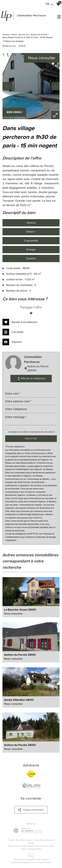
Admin (24, 849)
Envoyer (31, 439)
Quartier (31, 258)
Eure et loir (24, 35)
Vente (14, 35)
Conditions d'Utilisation (35, 537)
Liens (51, 846)
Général (31, 223)
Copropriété (31, 241)
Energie (31, 250)
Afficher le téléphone (31, 379)
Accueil (6, 35)
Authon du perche (39, 35)
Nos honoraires (41, 846)
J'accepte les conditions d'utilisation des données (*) (31, 432)
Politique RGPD (34, 849)
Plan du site (13, 846)
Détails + (31, 232)
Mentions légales (27, 846)
